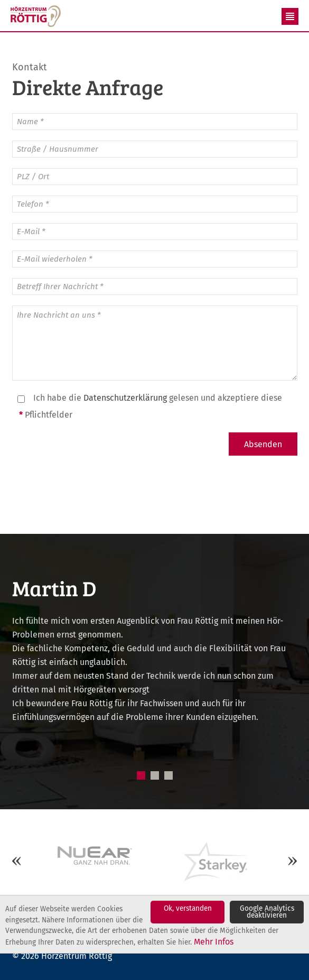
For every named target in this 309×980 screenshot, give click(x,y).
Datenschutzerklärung (125, 398)
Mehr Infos (214, 942)
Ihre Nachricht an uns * (155, 343)
